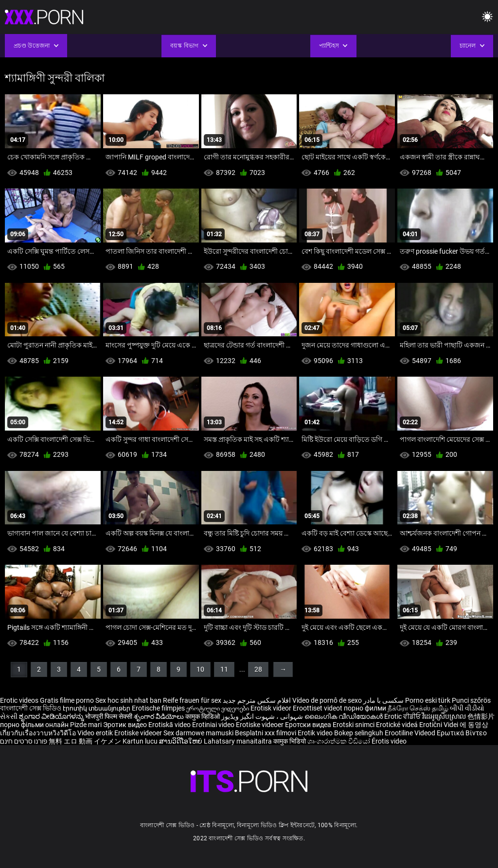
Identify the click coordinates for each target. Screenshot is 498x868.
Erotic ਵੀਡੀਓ (403, 716)
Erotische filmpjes (158, 708)
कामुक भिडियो (290, 741)
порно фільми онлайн (34, 725)
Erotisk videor (272, 708)
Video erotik (96, 733)
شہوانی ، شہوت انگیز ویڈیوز (263, 716)
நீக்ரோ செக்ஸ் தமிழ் (418, 708)
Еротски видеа (309, 725)
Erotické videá (398, 725)
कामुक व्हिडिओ (203, 716)
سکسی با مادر (383, 700)
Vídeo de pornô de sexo (327, 700)
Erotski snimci (354, 725)
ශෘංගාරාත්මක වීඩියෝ (339, 741)
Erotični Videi (439, 725)
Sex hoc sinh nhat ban (128, 700)
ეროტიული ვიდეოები (218, 708)
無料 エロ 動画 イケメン (85, 741)
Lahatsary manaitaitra (239, 741)
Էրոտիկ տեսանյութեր (97, 708)
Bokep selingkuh (359, 733)
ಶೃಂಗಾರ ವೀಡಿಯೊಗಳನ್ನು (52, 716)
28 (258, 669)
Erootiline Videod (411, 733)
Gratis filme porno (67, 700)
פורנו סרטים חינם (24, 741)
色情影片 (481, 716)
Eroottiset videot (318, 708)
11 (224, 669)
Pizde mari (86, 725)
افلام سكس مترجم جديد (257, 700)
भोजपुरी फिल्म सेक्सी (109, 716)
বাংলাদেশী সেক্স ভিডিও (31, 708)
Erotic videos (20, 700)
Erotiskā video (170, 725)
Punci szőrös (471, 700)
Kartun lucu (141, 741)
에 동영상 (474, 725)
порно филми (365, 708)
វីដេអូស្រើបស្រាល (445, 716)
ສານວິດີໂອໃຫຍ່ (181, 741)
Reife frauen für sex (192, 700)
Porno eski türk (428, 700)
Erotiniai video (214, 725)
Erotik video (316, 733)
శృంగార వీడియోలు (160, 716)
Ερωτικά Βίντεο (462, 733)
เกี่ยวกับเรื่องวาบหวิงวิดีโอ (39, 733)
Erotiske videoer (260, 725)
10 (200, 669)
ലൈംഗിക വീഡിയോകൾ (344, 716)
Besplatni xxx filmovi (266, 733)
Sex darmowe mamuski (198, 733)
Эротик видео (126, 725)
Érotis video (389, 741)
